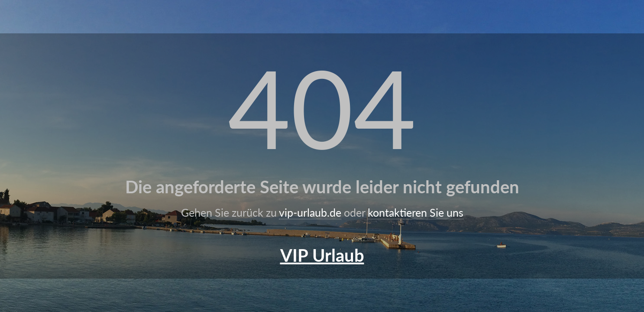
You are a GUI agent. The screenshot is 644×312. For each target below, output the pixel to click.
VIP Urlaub (322, 255)
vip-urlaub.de (310, 212)
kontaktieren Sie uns (416, 212)
